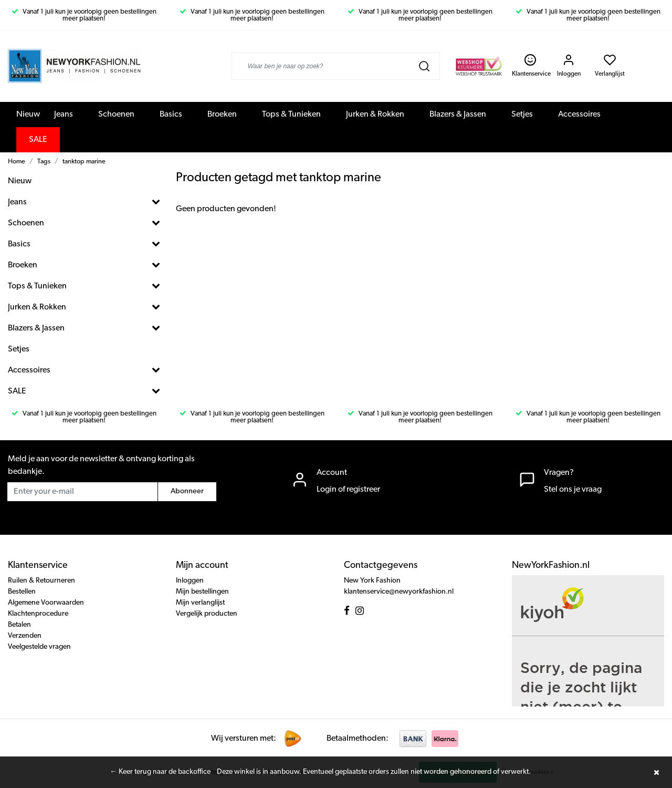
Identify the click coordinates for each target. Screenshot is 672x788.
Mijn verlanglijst (200, 603)
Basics (171, 115)
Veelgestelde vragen (39, 647)
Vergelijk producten (207, 614)
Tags (44, 162)
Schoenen (116, 115)
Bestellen (22, 592)
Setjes (522, 115)
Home (17, 162)
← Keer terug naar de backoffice (160, 772)
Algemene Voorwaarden (46, 603)
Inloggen (190, 581)
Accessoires (579, 115)
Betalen (19, 625)
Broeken (222, 115)
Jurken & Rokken (375, 115)
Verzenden (25, 636)
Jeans (64, 115)
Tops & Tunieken (291, 115)
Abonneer (187, 491)
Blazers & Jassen (458, 115)
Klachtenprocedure (38, 614)
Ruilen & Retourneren (41, 581)
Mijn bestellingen (202, 592)
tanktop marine (84, 162)
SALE (38, 140)
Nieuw (28, 115)
